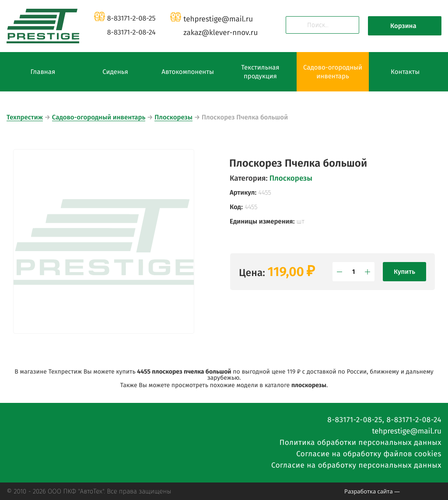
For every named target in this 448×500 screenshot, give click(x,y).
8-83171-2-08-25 (131, 19)
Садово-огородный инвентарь (333, 72)
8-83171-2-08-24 (131, 33)
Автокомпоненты (188, 72)
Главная (43, 72)
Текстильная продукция (260, 72)
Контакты (405, 72)
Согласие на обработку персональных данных (356, 465)
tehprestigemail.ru (218, 19)
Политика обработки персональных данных (360, 442)
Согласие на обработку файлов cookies (369, 454)
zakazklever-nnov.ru (220, 33)
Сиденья (115, 72)
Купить (404, 272)
